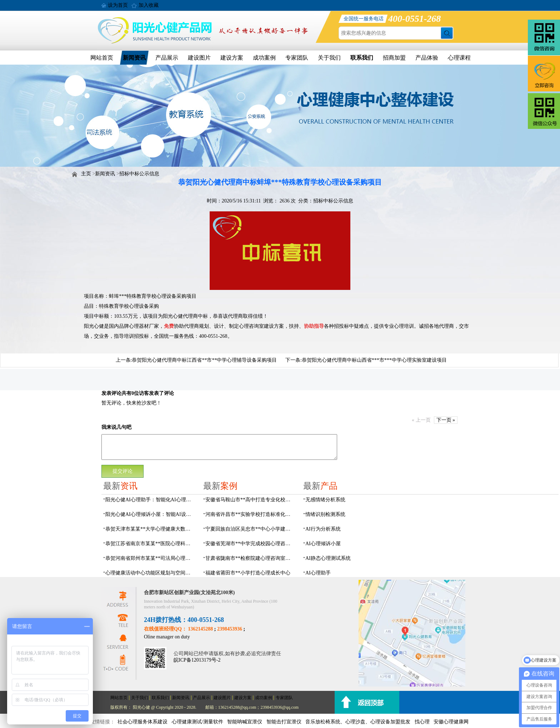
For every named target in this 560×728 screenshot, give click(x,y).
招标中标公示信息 (139, 174)
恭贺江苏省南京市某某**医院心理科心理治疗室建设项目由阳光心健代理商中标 (150, 544)
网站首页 (102, 58)
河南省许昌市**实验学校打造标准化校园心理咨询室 (250, 514)
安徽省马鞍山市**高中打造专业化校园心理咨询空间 (250, 500)
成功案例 (264, 58)
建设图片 (199, 58)
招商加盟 (394, 58)
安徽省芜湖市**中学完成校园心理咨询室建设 (250, 544)
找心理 (422, 722)
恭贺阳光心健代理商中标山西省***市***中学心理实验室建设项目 (374, 360)
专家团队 (297, 58)
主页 (86, 174)
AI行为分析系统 (323, 529)
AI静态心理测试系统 (328, 558)
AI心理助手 (318, 573)
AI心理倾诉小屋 (323, 544)
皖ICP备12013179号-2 (197, 660)
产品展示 (167, 58)
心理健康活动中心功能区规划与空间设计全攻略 (150, 573)
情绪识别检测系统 (325, 514)
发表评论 (111, 393)
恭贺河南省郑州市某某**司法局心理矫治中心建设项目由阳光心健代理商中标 (150, 558)
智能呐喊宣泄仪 (245, 722)
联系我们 (362, 58)
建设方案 (232, 58)
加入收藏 (149, 5)
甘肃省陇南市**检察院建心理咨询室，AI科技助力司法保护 (250, 558)
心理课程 (459, 58)
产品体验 (427, 58)
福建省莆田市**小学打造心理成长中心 (248, 573)
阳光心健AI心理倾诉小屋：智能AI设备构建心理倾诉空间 (150, 514)
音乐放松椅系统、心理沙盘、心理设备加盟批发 (358, 722)
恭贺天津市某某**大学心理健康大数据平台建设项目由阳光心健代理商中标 (150, 529)
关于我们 (329, 58)
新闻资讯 (134, 58)
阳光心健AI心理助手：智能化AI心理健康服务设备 (150, 500)
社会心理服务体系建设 (142, 722)
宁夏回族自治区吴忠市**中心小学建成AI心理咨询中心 (250, 529)
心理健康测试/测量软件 (197, 722)
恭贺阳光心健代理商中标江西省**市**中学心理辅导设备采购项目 (204, 360)
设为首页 (118, 5)
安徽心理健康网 (451, 722)
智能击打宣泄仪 (284, 722)
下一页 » (446, 420)
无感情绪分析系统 (325, 500)
